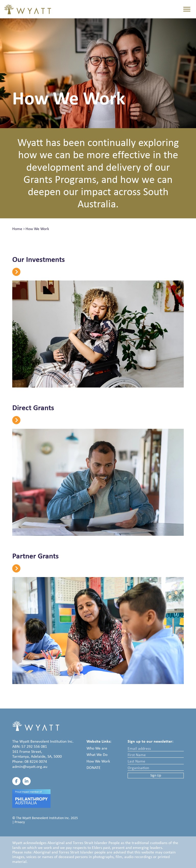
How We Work (37, 229)
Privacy (20, 822)
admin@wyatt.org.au (30, 766)
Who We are (97, 748)
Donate (94, 767)
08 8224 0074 (36, 761)
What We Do (97, 755)
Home (17, 229)
